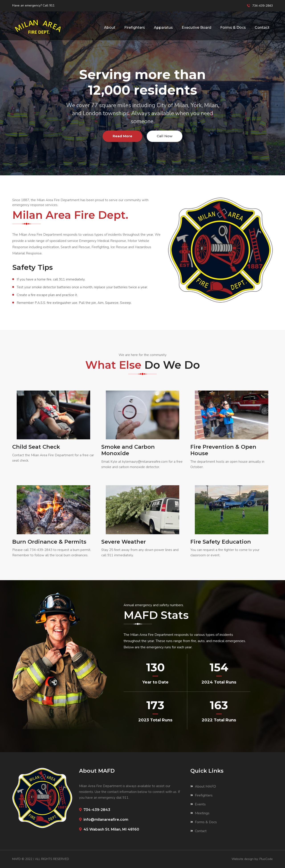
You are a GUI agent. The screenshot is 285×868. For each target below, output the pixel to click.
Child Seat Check (36, 447)
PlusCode (266, 859)
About (110, 28)
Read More (122, 136)
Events (198, 804)
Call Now (165, 136)
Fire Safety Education (221, 542)
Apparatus (163, 28)
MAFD (16, 859)
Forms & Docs (233, 28)
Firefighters (135, 28)
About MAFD (203, 786)
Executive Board (196, 28)
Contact (262, 28)
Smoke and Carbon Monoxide (128, 450)
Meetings (200, 813)
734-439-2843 (41, 550)
